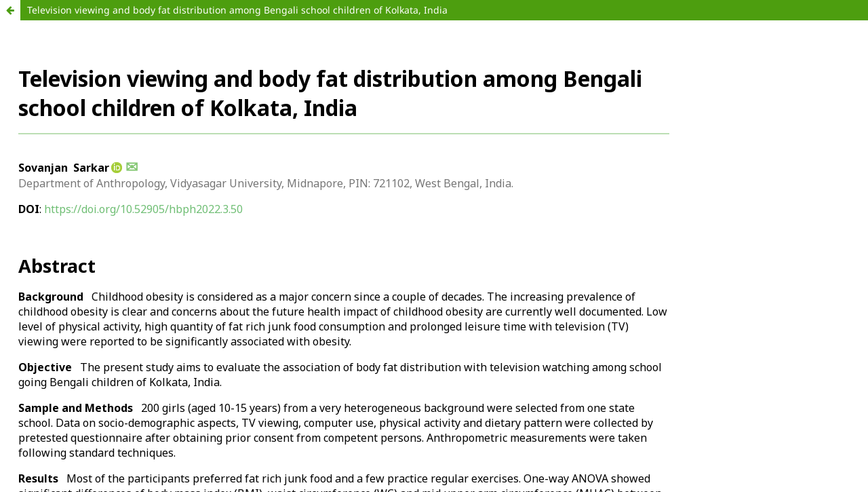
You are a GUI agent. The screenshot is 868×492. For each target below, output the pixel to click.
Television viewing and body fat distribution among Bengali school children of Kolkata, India (237, 10)
